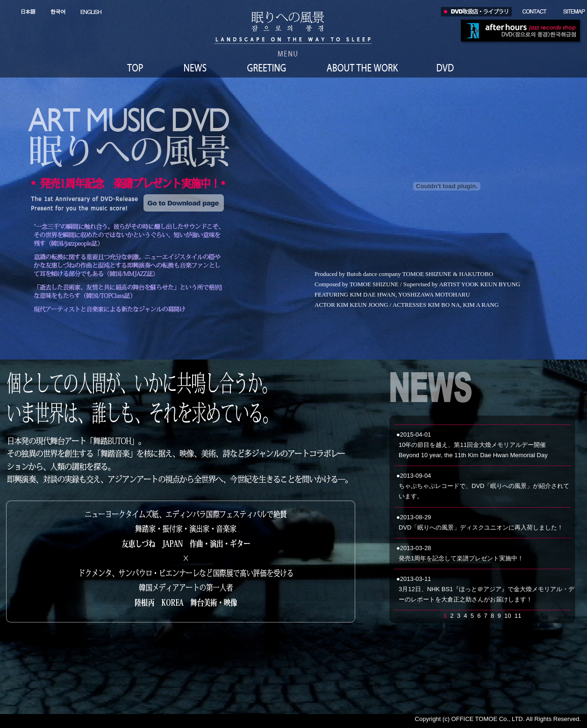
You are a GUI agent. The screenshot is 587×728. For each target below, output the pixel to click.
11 (518, 616)
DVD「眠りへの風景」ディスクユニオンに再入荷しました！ (481, 527)
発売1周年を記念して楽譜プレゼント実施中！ (461, 558)
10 (508, 616)
